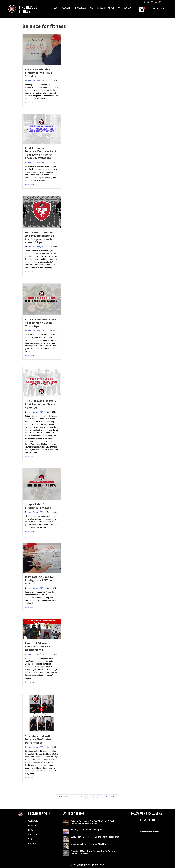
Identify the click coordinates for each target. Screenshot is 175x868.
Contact (128, 8)
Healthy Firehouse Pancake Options (88, 830)
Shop (92, 8)
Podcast (66, 8)
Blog (56, 8)
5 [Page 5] (91, 796)
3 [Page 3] (81, 796)
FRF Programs (80, 8)
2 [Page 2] (77, 796)
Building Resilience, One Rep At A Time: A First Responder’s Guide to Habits (92, 822)
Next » (115, 796)
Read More (30, 102)
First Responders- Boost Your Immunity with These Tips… (41, 323)
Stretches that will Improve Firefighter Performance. (38, 739)
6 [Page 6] (96, 796)
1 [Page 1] (72, 796)
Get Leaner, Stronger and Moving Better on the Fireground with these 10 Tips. (40, 237)
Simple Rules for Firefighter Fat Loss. (38, 506)
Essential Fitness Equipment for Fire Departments (38, 646)
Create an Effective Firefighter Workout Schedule (38, 73)
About (111, 8)
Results (101, 8)
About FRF (33, 834)
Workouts (33, 821)
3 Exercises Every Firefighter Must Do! (89, 844)
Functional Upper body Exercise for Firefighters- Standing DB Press (93, 852)
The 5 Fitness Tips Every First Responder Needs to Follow (41, 404)
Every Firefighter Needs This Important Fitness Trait (95, 837)
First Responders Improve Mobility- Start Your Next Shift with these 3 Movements (41, 153)
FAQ (119, 8)
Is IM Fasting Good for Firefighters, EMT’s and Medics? (40, 580)
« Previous (62, 796)
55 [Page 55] (107, 796)
